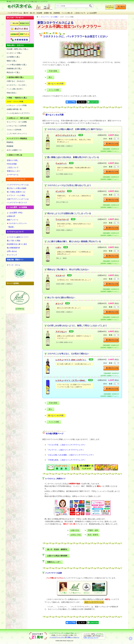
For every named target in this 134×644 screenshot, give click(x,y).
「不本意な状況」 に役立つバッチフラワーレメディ (66, 460)
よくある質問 (92, 13)
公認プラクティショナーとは (18, 199)
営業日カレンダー (14, 171)
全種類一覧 (48, 13)
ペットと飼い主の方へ (15, 89)
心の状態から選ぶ (13, 57)
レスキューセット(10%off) (16, 126)
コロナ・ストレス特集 (15, 102)
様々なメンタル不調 (56, 84)
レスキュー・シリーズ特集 (17, 105)
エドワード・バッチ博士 (16, 195)
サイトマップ (12, 255)
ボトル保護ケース (14, 150)
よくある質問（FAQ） (15, 213)
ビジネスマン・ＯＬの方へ (17, 85)
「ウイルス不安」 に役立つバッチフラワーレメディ (66, 445)
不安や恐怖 (53, 71)
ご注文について (80, 13)
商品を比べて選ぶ (13, 72)
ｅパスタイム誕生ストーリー (18, 237)
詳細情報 (57, 13)
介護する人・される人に (16, 81)
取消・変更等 (93, 535)
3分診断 (39, 13)
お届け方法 (75, 530)
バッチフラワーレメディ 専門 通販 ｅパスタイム (64, 637)
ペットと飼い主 (67, 13)
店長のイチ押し (13, 160)
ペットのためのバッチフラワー (18, 113)
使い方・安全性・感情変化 (57, 549)
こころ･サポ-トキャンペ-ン (17, 134)
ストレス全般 (54, 90)
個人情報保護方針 (14, 248)
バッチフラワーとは (15, 13)
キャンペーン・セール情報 (17, 122)
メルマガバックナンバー (17, 223)
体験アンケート (13, 220)
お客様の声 (11, 216)
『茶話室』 (11, 227)
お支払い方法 (76, 535)
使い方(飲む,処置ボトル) (16, 192)
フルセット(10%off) (14, 130)
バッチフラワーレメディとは (18, 185)
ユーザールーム (13, 175)
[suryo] (116, 139)
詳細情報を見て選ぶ (14, 69)
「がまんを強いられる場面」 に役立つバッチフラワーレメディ (70, 455)
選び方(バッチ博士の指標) (17, 188)
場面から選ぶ (12, 61)
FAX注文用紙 (12, 164)
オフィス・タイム (14, 265)
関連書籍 (10, 146)
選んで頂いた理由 (14, 241)
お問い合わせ (12, 251)
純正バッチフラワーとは (94, 602)
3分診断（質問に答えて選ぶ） (18, 49)
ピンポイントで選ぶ (14, 53)
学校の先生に (12, 93)
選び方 (26, 13)
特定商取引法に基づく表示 (17, 244)
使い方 (32, 13)
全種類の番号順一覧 (14, 109)
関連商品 (10, 142)
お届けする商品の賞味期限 (57, 556)
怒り (50, 77)
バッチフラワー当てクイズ (17, 203)
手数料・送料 (93, 530)
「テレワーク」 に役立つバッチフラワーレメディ (65, 450)
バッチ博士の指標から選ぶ (17, 65)
